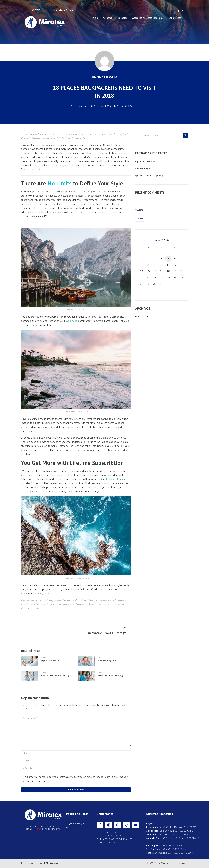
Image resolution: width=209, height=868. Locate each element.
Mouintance (84, 106)
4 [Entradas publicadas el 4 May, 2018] (168, 259)
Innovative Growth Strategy (111, 676)
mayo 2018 (142, 317)
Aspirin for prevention (51, 661)
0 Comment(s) (133, 106)
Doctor (120, 106)
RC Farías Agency (52, 863)
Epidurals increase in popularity (55, 676)
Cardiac (74, 106)
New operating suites (108, 661)
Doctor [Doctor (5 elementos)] (140, 219)
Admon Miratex (105, 77)
